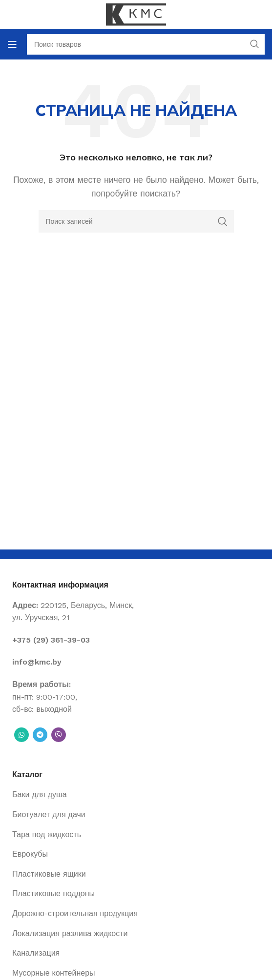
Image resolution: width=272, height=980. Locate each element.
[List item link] (136, 640)
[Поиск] (136, 221)
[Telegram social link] (40, 735)
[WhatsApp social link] (21, 735)
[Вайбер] (59, 735)
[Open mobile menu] (12, 44)
